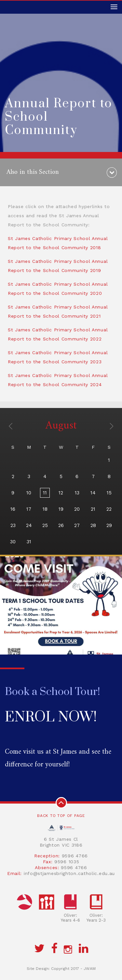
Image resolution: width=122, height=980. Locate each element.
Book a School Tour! (53, 692)
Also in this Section (33, 172)
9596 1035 (67, 862)
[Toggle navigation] (114, 7)
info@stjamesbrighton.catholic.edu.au (69, 873)
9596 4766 (75, 856)
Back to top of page (61, 807)
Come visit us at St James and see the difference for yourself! (58, 758)
